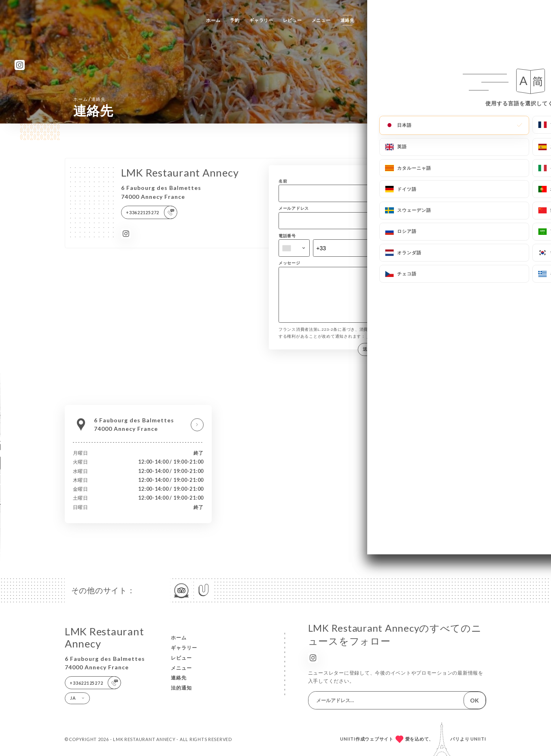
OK (474, 700)
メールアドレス (294, 208)
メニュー (321, 20)
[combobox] (294, 248)
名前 (283, 181)
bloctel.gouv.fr (383, 345)
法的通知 (181, 688)
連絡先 (348, 20)
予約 (235, 20)
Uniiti (478, 739)
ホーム (213, 20)
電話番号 (287, 236)
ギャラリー (261, 20)
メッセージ (289, 263)
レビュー (293, 20)
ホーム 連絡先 (89, 99)
